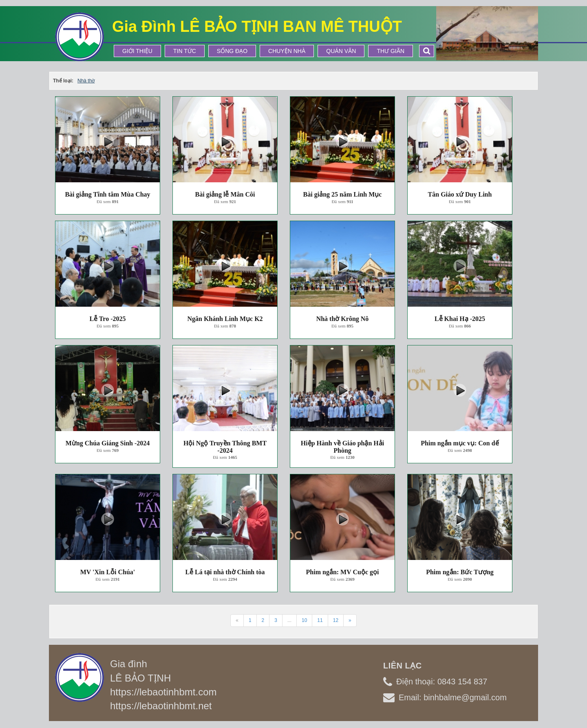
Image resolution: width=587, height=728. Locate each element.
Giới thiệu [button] (137, 51)
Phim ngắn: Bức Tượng (460, 572)
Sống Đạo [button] (232, 51)
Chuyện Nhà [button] (287, 51)
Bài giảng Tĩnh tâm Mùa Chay (107, 194)
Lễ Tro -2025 (107, 319)
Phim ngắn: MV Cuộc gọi (343, 572)
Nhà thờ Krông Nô (343, 319)
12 (336, 620)
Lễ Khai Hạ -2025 (460, 319)
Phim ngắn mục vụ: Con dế (460, 443)
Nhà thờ (86, 81)
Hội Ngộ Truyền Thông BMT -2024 (225, 447)
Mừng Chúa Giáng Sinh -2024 (108, 443)
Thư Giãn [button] (391, 51)
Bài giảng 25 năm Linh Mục (343, 194)
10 (304, 620)
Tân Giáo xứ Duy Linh (460, 194)
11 (320, 620)
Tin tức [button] (185, 51)
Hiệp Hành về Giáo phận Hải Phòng (343, 447)
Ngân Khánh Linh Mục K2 (225, 319)
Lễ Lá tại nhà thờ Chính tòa (225, 572)
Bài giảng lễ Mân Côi (225, 194)
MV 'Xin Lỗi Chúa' (108, 572)
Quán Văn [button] (341, 51)
